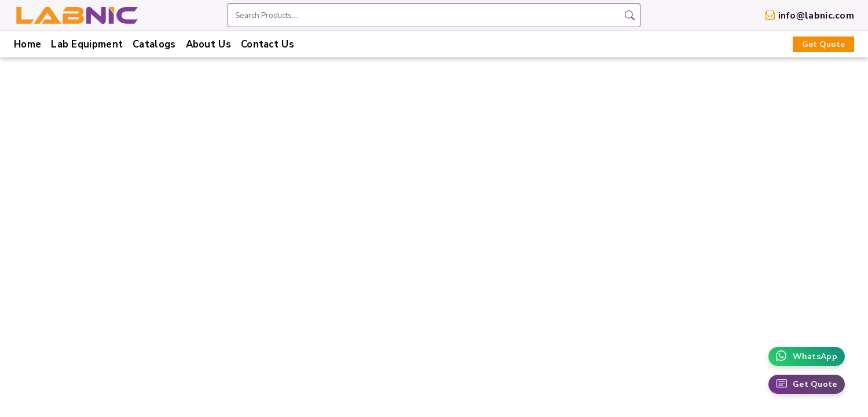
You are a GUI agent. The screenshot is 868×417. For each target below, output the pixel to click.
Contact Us (268, 44)
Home (28, 44)
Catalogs (154, 44)
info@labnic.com (816, 16)
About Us (208, 44)
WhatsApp (807, 356)
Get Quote (823, 44)
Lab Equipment (87, 44)
